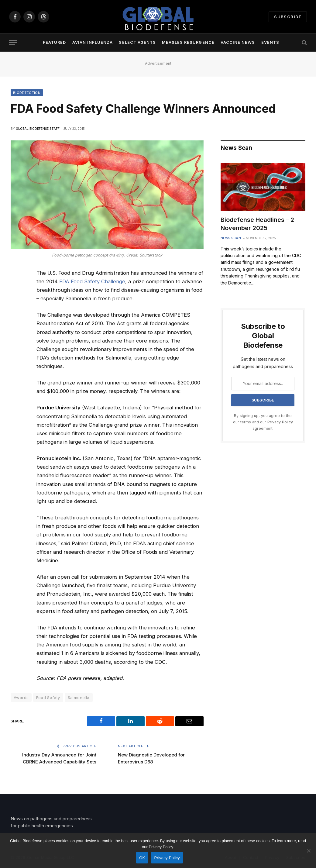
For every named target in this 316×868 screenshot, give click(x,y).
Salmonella (79, 697)
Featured (54, 42)
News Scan (231, 238)
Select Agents (137, 42)
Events (270, 42)
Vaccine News (238, 42)
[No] (308, 851)
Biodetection (27, 93)
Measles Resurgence (188, 42)
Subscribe (288, 17)
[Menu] (13, 43)
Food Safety (48, 697)
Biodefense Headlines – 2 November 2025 (257, 224)
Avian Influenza (93, 42)
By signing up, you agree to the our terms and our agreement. (263, 422)
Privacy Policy (280, 422)
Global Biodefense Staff (38, 129)
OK (142, 858)
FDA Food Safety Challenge (92, 281)
